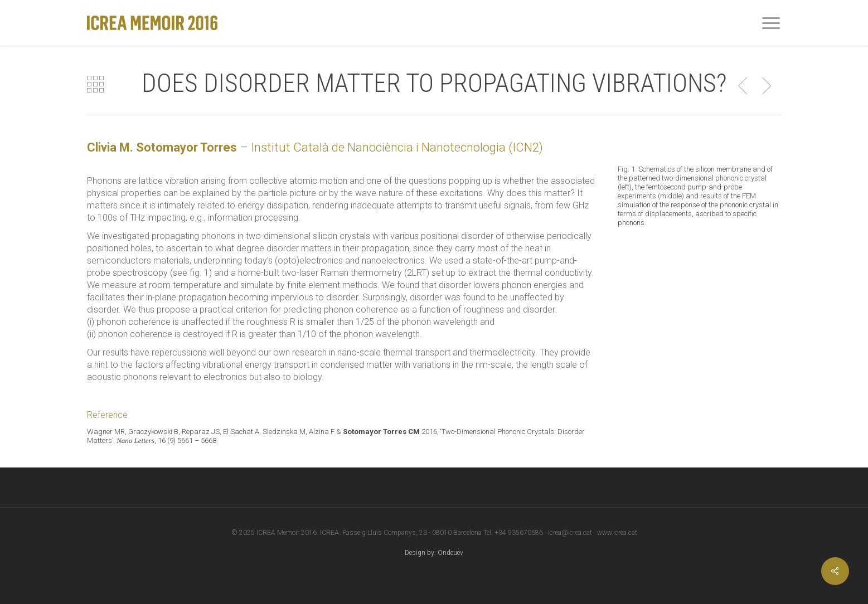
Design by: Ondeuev (434, 553)
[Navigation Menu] (772, 23)
